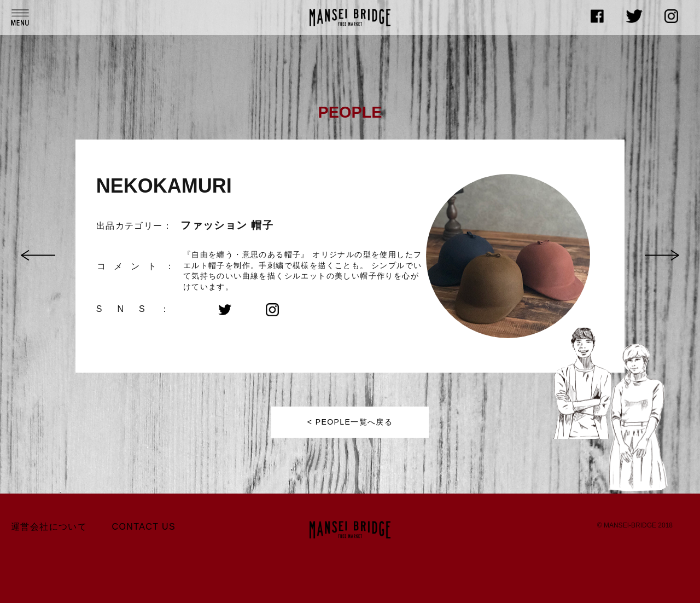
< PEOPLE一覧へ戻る (350, 422)
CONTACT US (144, 527)
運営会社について (49, 527)
